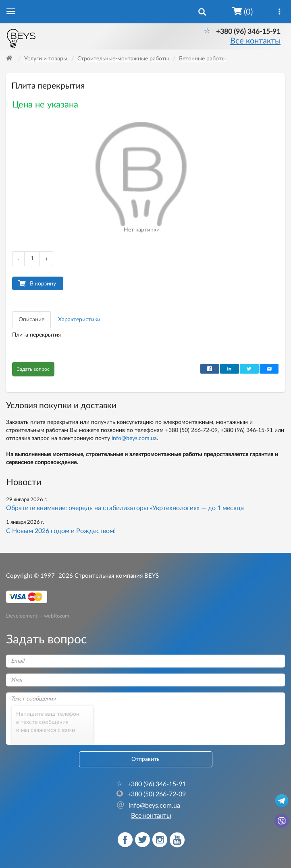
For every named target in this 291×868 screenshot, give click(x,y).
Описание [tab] (31, 320)
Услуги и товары (46, 59)
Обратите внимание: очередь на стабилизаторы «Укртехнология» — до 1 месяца (125, 508)
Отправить (145, 759)
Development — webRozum (38, 616)
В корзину (43, 284)
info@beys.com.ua (134, 438)
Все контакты (255, 41)
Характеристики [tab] (79, 320)
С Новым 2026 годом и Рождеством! (61, 531)
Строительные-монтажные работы (123, 59)
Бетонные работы (202, 59)
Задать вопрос (33, 369)
